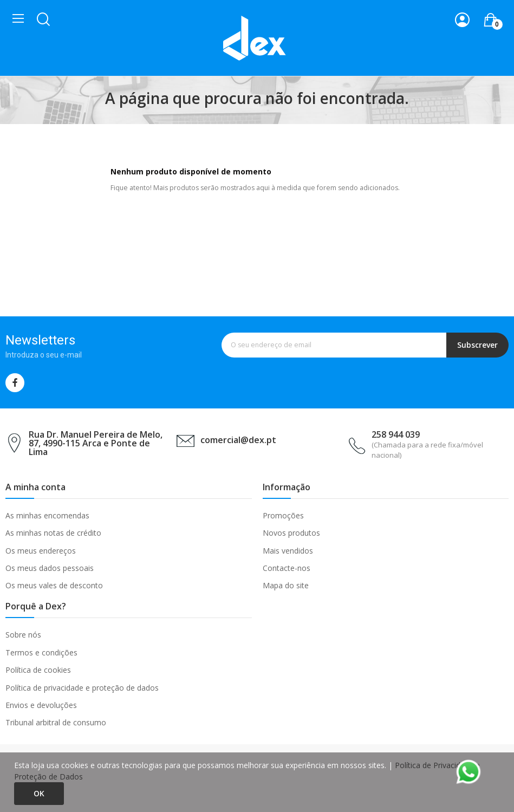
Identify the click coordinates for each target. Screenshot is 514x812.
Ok (39, 793)
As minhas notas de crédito (53, 533)
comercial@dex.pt (238, 440)
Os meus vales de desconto (54, 585)
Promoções (283, 515)
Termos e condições (41, 652)
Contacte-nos (287, 568)
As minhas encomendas (47, 515)
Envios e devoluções (41, 705)
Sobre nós (23, 635)
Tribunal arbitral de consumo (56, 722)
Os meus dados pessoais (50, 568)
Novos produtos (291, 533)
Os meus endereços (41, 551)
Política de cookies (38, 670)
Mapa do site (286, 585)
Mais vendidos (288, 551)
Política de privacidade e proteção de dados (82, 688)
